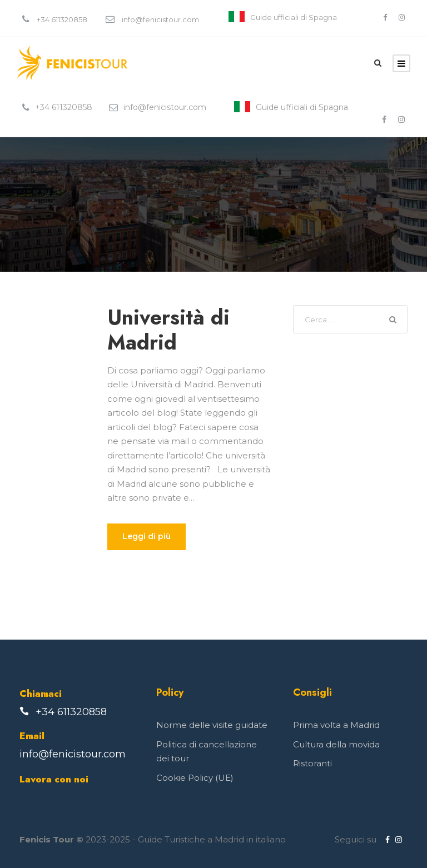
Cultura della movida (336, 744)
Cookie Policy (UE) (195, 778)
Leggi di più (147, 536)
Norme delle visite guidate (212, 725)
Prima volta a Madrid (336, 725)
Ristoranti (312, 763)
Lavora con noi (54, 779)
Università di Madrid (168, 330)
